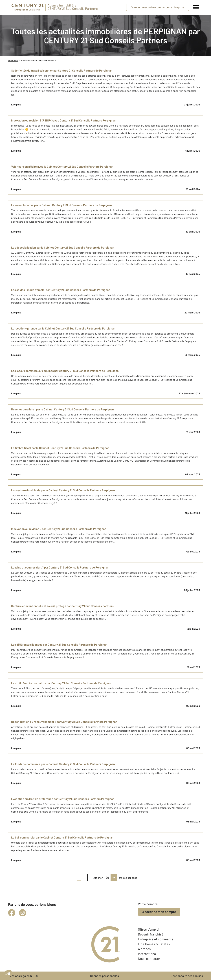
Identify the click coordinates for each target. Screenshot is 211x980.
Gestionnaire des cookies (187, 976)
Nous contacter (149, 959)
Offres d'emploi (149, 929)
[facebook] (12, 913)
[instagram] (23, 913)
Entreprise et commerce (156, 939)
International (147, 954)
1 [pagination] (79, 878)
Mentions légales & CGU (23, 976)
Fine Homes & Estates (154, 944)
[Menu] (196, 7)
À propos (144, 949)
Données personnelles (105, 976)
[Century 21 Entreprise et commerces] (28, 7)
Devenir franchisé (151, 934)
